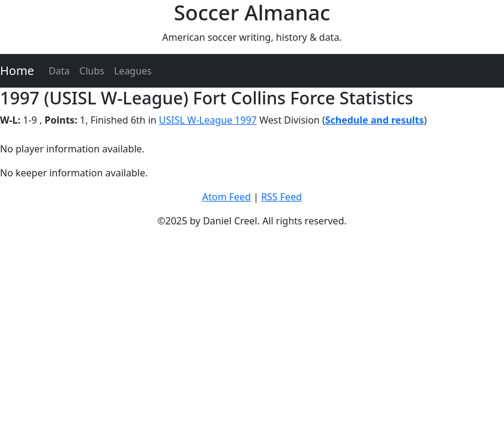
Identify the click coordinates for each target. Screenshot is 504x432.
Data (59, 71)
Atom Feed (226, 197)
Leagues (133, 71)
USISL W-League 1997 (208, 120)
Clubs (92, 71)
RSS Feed (281, 197)
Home (17, 70)
